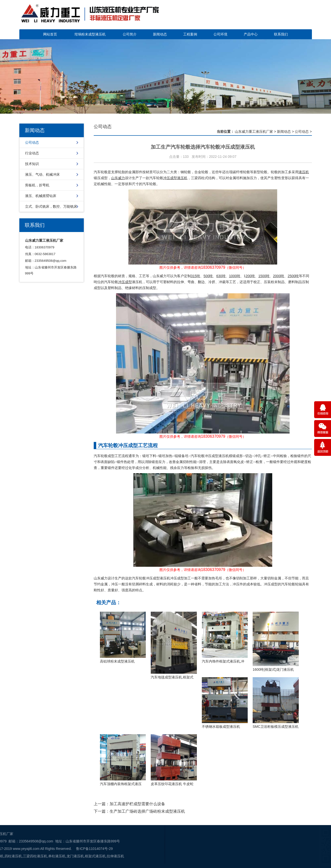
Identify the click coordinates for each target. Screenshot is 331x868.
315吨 (196, 276)
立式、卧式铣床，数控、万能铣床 (51, 206)
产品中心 (251, 34)
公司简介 (130, 34)
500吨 (208, 276)
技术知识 (32, 164)
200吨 (250, 276)
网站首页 (50, 34)
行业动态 (32, 153)
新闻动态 (160, 34)
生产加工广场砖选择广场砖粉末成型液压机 (147, 811)
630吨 (221, 276)
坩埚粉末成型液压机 (90, 34)
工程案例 (190, 34)
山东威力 (118, 178)
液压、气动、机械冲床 (42, 174)
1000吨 (235, 276)
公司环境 (220, 34)
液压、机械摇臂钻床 (41, 196)
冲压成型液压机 (175, 178)
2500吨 (293, 276)
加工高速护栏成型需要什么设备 (137, 804)
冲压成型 (125, 282)
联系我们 (281, 34)
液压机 (304, 172)
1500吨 (264, 276)
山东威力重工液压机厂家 (254, 132)
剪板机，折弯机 (37, 185)
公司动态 (32, 142)
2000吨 (279, 276)
